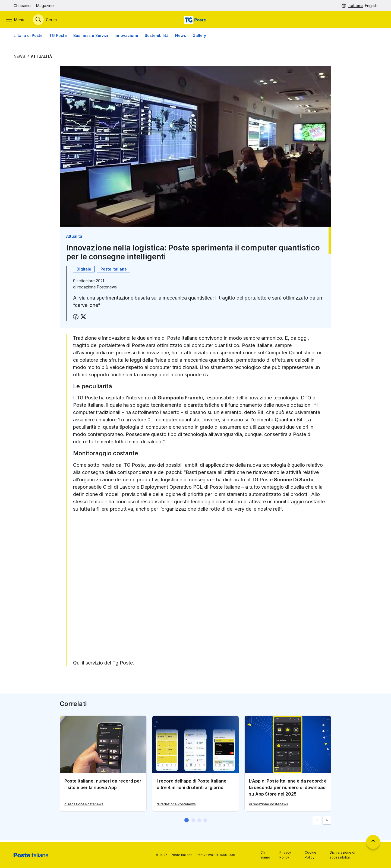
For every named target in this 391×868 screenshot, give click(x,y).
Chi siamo (22, 6)
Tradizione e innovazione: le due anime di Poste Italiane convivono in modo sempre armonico (178, 340)
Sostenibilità (157, 38)
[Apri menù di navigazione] (23, 21)
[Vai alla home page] (195, 21)
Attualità (41, 59)
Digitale (84, 271)
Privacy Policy (285, 855)
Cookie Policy (310, 855)
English (371, 6)
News (181, 38)
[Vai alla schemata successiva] (327, 822)
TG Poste (58, 38)
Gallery (199, 38)
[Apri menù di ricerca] (52, 21)
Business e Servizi (91, 38)
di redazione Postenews (84, 806)
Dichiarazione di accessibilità (342, 855)
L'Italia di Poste (28, 38)
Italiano (356, 6)
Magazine (45, 6)
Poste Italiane (114, 271)
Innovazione (126, 38)
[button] (187, 822)
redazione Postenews (97, 289)
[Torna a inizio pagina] (373, 842)
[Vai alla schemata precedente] (317, 822)
